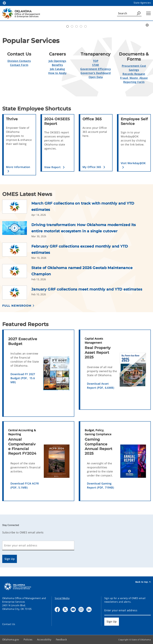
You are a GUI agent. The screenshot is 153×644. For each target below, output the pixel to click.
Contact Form (19, 65)
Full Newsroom (17, 306)
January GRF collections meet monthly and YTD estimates (87, 289)
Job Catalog (57, 69)
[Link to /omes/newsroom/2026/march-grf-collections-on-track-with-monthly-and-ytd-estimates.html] (17, 208)
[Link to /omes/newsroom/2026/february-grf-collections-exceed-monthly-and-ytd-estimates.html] (17, 251)
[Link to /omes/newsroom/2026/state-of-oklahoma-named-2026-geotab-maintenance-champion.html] (17, 273)
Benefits (57, 65)
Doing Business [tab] (76, 26)
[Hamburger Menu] (148, 13)
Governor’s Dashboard (96, 73)
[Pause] (147, 25)
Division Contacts (19, 61)
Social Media (62, 598)
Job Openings (57, 61)
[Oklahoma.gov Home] (4, 3)
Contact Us (9, 624)
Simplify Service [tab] (81, 26)
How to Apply (57, 73)
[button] (20, 169)
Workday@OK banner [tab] (72, 26)
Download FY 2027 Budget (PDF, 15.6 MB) (23, 378)
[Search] (129, 13)
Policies (28, 640)
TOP (96, 61)
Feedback (61, 640)
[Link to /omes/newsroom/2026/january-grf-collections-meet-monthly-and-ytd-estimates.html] (17, 293)
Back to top (143, 582)
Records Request (134, 74)
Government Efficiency (96, 69)
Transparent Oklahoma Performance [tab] (85, 26)
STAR (96, 65)
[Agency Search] (139, 13)
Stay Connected (11, 525)
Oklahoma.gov (11, 640)
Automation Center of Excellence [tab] (68, 26)
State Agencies (142, 3)
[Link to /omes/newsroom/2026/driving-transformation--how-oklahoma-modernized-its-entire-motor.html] (17, 230)
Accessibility (44, 640)
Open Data (96, 77)
